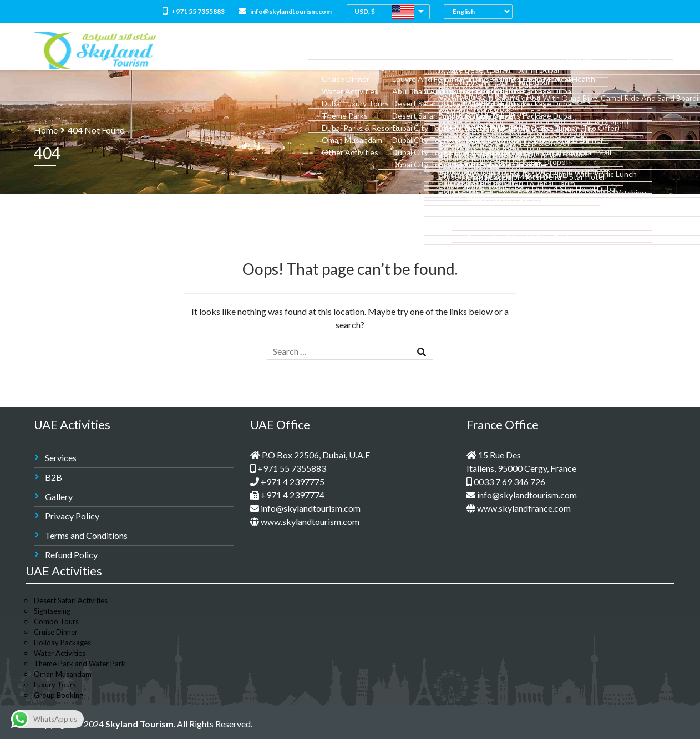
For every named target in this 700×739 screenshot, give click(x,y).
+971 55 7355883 (194, 11)
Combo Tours (382, 50)
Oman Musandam (63, 674)
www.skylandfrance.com (519, 508)
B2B (54, 477)
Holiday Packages (62, 643)
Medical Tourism (513, 50)
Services (61, 458)
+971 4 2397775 (287, 481)
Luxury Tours (55, 685)
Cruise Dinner (56, 632)
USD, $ (365, 11)
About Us (273, 50)
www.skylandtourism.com (305, 521)
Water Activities (60, 653)
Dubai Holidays (445, 50)
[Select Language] (481, 11)
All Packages (323, 50)
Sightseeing (52, 611)
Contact (644, 50)
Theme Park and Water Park (80, 664)
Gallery (59, 496)
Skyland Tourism (140, 724)
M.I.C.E (566, 50)
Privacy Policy (72, 516)
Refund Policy (71, 555)
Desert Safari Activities (71, 600)
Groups (602, 50)
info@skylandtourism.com (285, 11)
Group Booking (59, 695)
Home (235, 50)
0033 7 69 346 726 (506, 481)
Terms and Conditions (86, 535)
